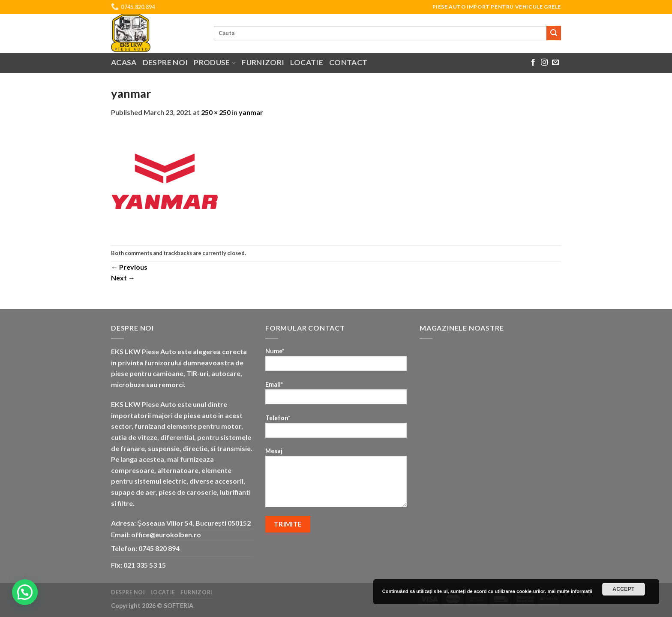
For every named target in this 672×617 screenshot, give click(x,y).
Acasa (124, 62)
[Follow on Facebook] (533, 63)
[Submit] (554, 33)
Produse (215, 62)
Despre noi (165, 62)
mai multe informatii (570, 591)
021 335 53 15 (145, 565)
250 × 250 (216, 112)
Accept (624, 589)
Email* (336, 396)
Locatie (306, 62)
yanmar (251, 112)
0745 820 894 (159, 548)
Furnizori (263, 62)
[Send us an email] (555, 63)
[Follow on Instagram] (544, 63)
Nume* (336, 362)
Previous (129, 267)
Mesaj (336, 480)
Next (123, 278)
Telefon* (336, 429)
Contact (348, 62)
